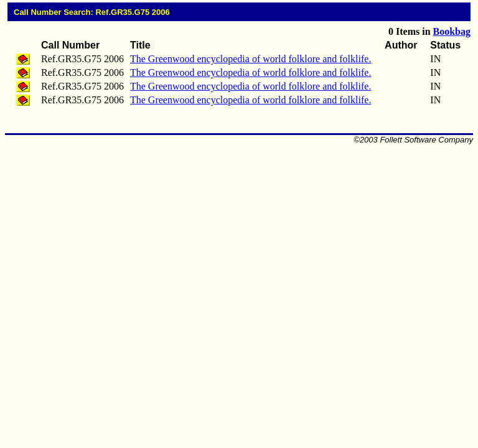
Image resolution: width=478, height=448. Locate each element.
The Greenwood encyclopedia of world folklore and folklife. (251, 59)
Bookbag (452, 31)
